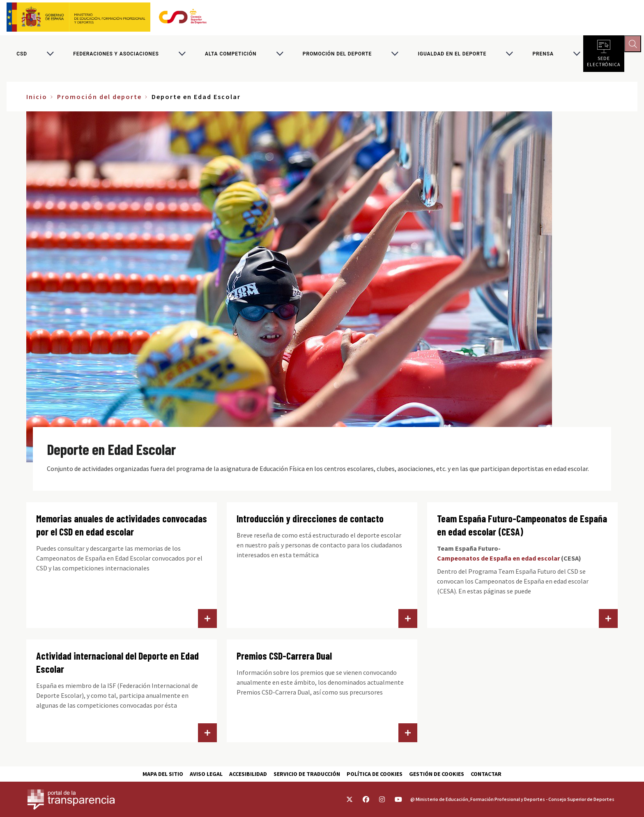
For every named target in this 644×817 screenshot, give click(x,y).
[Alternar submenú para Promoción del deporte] (395, 55)
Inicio (37, 99)
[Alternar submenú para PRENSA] (577, 55)
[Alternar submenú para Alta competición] (280, 55)
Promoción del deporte (337, 55)
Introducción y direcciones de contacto (310, 521)
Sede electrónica (604, 62)
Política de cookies (375, 774)
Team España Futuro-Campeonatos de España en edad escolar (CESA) (522, 528)
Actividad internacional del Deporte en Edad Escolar (117, 665)
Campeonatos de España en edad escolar (498, 561)
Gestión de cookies (437, 774)
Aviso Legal (206, 774)
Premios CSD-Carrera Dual (284, 659)
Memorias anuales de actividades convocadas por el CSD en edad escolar (122, 528)
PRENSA (543, 55)
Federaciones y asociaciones (116, 55)
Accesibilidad (248, 774)
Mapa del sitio (163, 774)
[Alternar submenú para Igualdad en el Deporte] (509, 55)
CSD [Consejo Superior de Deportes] (22, 55)
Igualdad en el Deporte (452, 55)
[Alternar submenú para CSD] (50, 55)
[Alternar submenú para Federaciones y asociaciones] (182, 55)
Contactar (486, 774)
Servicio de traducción (307, 774)
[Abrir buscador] (634, 45)
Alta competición (231, 55)
